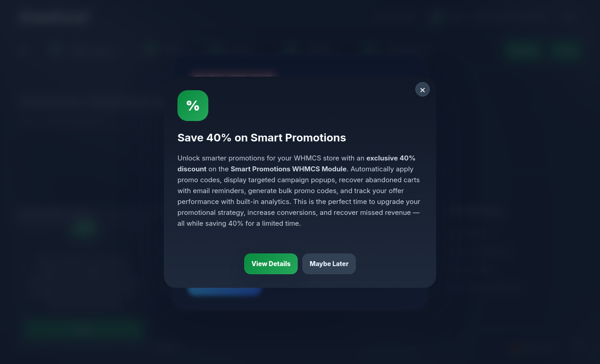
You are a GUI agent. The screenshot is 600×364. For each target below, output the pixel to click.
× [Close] (423, 89)
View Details (271, 264)
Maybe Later (329, 264)
